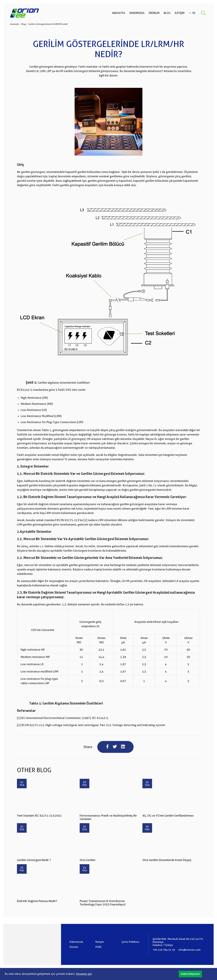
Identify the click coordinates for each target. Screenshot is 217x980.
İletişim (180, 13)
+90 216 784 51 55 (164, 950)
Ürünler (154, 13)
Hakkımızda (137, 13)
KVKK (98, 947)
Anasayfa (119, 13)
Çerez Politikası (130, 942)
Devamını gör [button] (84, 974)
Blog (167, 13)
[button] (190, 974)
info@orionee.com (189, 950)
